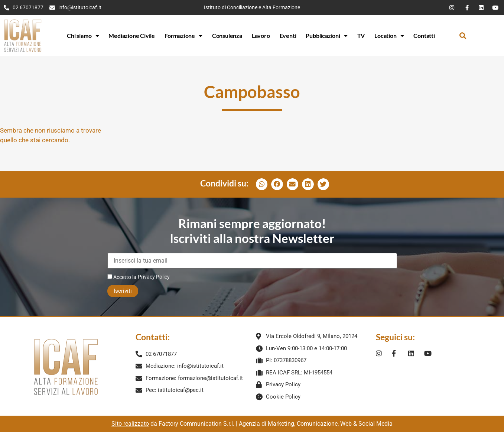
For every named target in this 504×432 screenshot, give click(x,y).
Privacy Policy (154, 277)
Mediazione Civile (132, 35)
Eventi (288, 35)
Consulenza (227, 35)
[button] (463, 35)
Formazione (183, 36)
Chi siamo (83, 36)
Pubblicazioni (326, 36)
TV (361, 35)
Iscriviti (123, 291)
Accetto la (122, 277)
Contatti (424, 35)
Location (389, 36)
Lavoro (261, 35)
